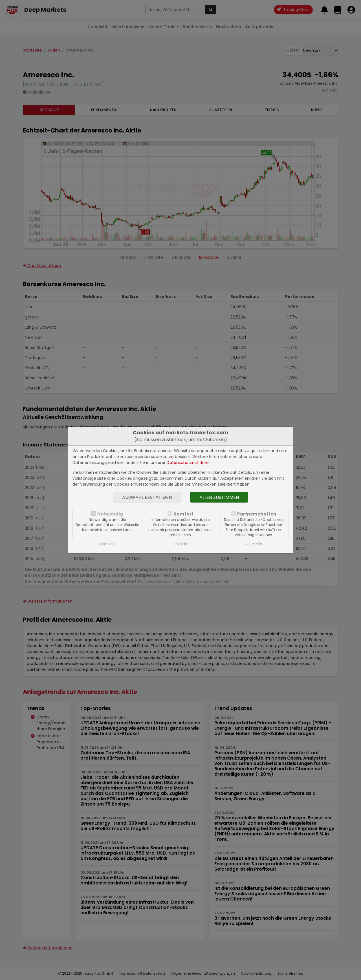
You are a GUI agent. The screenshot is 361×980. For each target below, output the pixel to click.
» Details (107, 544)
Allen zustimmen (219, 497)
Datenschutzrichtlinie (188, 463)
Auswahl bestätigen (147, 497)
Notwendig (110, 514)
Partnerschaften (257, 514)
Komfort (183, 514)
